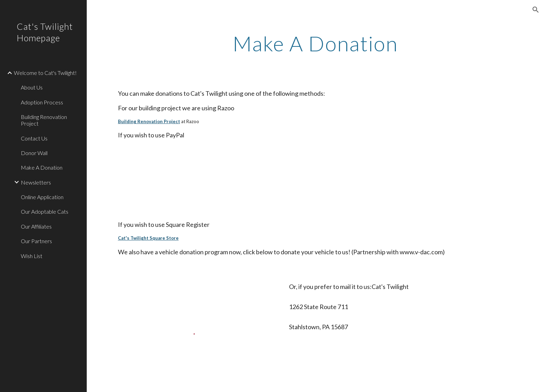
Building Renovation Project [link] (44, 120)
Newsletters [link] (36, 182)
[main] (315, 43)
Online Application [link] (42, 197)
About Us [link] (32, 87)
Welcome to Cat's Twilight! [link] (45, 73)
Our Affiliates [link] (36, 226)
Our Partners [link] (36, 241)
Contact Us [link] (34, 138)
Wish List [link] (32, 256)
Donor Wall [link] (34, 153)
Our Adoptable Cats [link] (45, 211)
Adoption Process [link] (42, 102)
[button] (536, 10)
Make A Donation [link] (42, 167)
